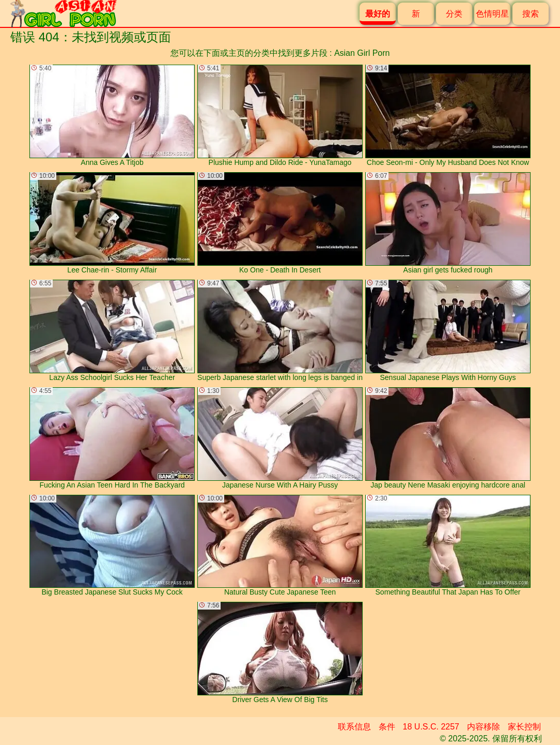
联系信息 (354, 727)
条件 (387, 727)
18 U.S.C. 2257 (431, 727)
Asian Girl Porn (362, 53)
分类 (454, 14)
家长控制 (524, 727)
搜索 (531, 14)
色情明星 (492, 14)
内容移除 (484, 727)
